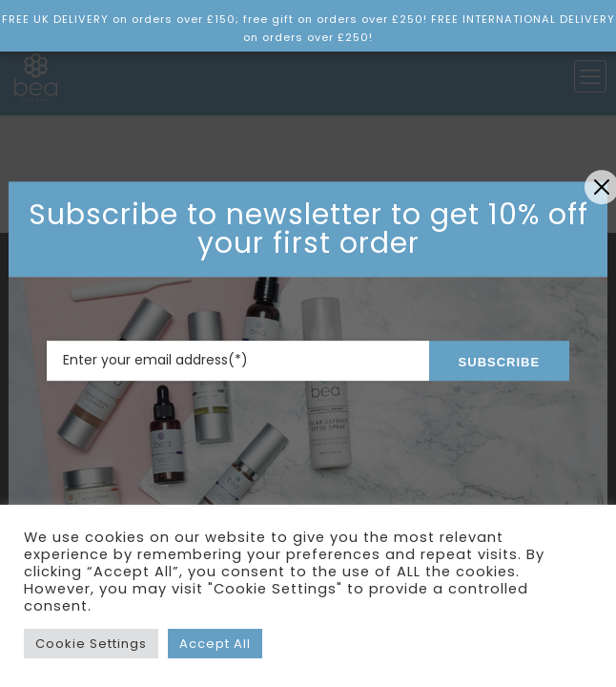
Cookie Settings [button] (91, 644)
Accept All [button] (215, 644)
